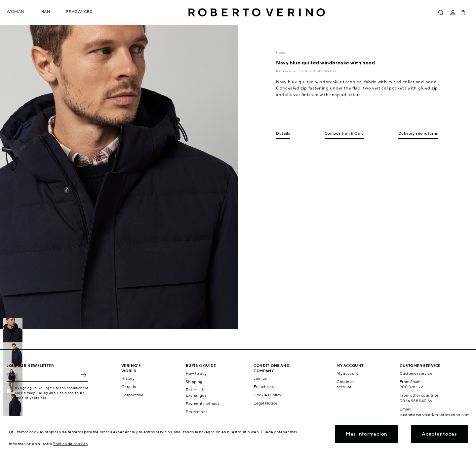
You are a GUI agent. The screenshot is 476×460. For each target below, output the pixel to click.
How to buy (196, 373)
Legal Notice (265, 403)
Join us (260, 378)
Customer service (416, 373)
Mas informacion (367, 434)
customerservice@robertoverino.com (435, 415)
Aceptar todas (439, 434)
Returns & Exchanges (196, 392)
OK (83, 375)
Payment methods (203, 403)
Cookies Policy (267, 395)
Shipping (194, 382)
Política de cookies (70, 444)
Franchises (264, 387)
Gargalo (129, 387)
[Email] (42, 375)
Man (45, 11)
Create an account (346, 384)
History (128, 378)
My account (347, 373)
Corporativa (132, 395)
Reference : (287, 71)
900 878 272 (411, 387)
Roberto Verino (257, 13)
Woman (15, 11)
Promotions (197, 412)
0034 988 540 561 (417, 401)
